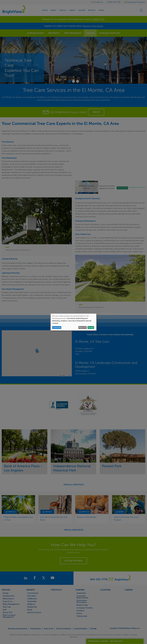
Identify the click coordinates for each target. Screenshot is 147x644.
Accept (91, 328)
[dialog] (73, 322)
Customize (57, 328)
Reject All (82, 328)
